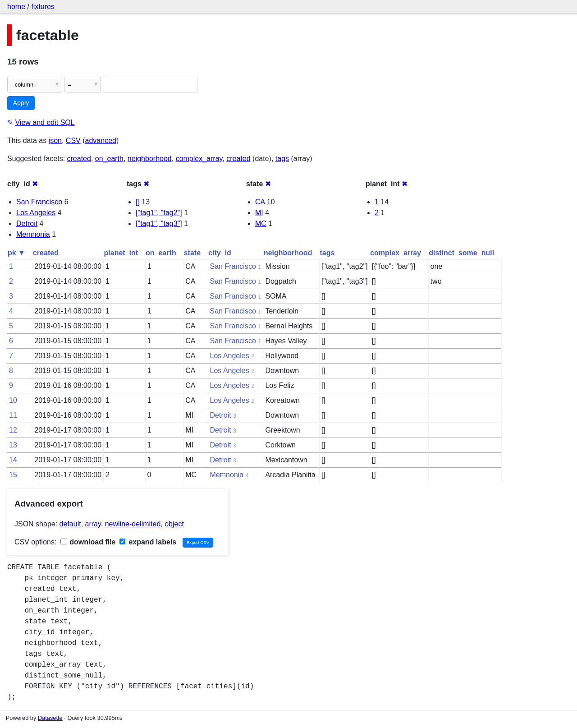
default (70, 524)
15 (13, 475)
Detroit (27, 223)
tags (282, 159)
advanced (101, 141)
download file (88, 542)
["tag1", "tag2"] (159, 213)
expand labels (148, 542)
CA (260, 202)
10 (13, 400)
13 (13, 445)
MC (261, 223)
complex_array (199, 159)
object (174, 524)
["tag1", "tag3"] (159, 223)
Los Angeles (36, 213)
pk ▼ (16, 253)
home (16, 7)
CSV (73, 141)
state (192, 253)
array (93, 524)
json (55, 141)
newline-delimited (133, 524)
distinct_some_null (461, 253)
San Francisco (39, 202)
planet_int (121, 253)
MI (259, 213)
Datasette (50, 718)
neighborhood (150, 159)
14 (13, 460)
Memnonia (33, 234)
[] (138, 202)
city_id (220, 253)
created (79, 159)
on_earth (109, 159)
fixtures (43, 7)
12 (13, 430)
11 (13, 415)
